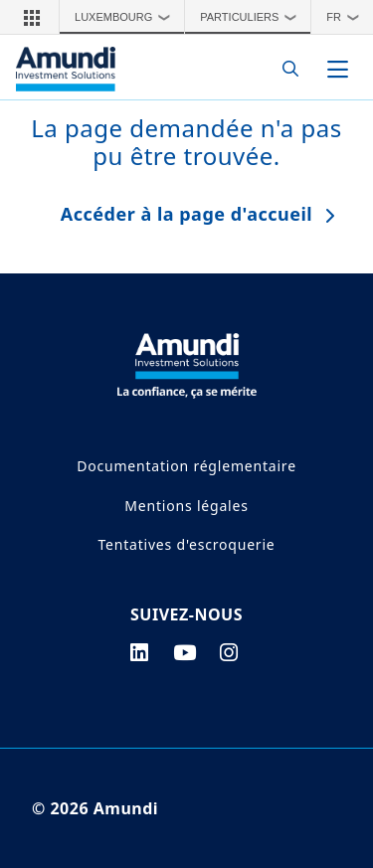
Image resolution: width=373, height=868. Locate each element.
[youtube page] (185, 652)
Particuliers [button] (253, 17)
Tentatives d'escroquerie (186, 544)
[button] (32, 17)
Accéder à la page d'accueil (186, 214)
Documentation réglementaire (186, 466)
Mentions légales (186, 506)
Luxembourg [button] (127, 17)
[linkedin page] (140, 652)
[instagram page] (229, 652)
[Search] (285, 69)
